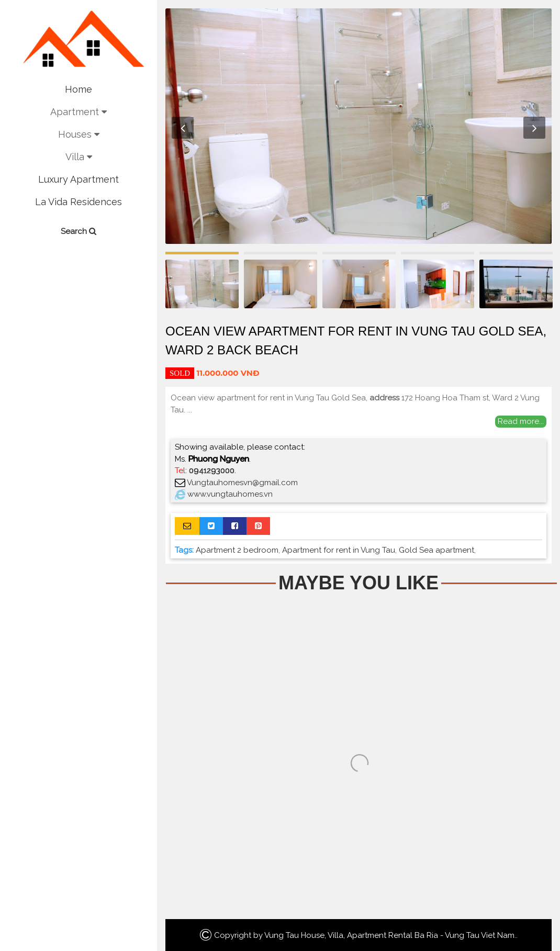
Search (79, 231)
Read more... (521, 421)
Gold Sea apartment (436, 550)
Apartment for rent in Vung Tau (339, 550)
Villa (79, 157)
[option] (359, 126)
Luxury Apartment (79, 179)
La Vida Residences (79, 202)
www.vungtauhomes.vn (230, 494)
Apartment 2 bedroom (237, 550)
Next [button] (534, 128)
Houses (79, 134)
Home (79, 89)
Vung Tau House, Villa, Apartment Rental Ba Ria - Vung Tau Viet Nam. (390, 935)
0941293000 (212, 471)
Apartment (79, 112)
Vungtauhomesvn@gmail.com (242, 483)
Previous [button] (183, 128)
